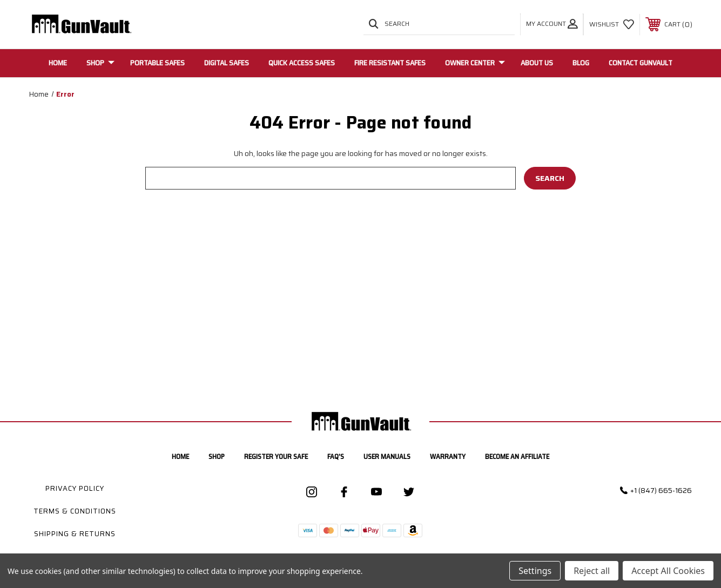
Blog (581, 63)
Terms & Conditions (75, 511)
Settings (535, 571)
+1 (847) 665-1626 (661, 491)
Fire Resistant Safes (390, 63)
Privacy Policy (75, 488)
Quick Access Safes (302, 63)
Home (58, 63)
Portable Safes (157, 63)
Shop (100, 63)
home (180, 457)
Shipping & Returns (75, 534)
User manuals (387, 457)
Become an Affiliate (517, 457)
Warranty (448, 457)
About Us (537, 63)
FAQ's (336, 457)
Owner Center (475, 63)
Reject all (592, 571)
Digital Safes (227, 63)
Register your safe (276, 457)
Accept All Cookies (668, 571)
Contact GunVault (641, 63)
